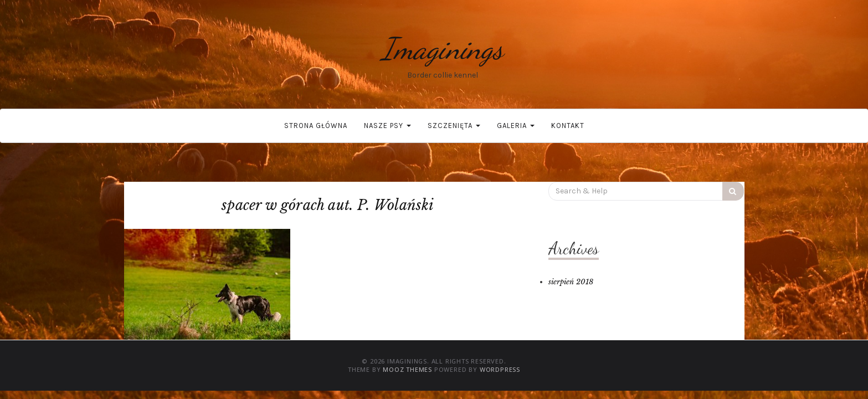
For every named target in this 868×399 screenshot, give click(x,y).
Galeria (516, 126)
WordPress (500, 369)
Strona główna (316, 126)
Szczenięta (454, 126)
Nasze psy (387, 126)
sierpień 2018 (571, 282)
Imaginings (443, 48)
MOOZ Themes (407, 369)
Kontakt (568, 126)
